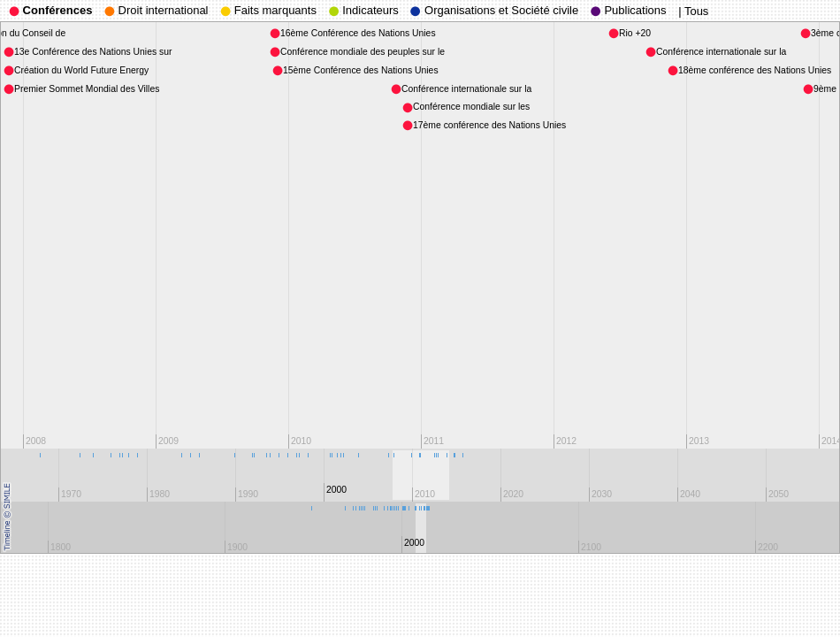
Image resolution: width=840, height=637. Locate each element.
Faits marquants (268, 10)
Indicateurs (364, 10)
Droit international (157, 10)
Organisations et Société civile (494, 10)
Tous (696, 11)
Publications (629, 10)
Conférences (50, 10)
